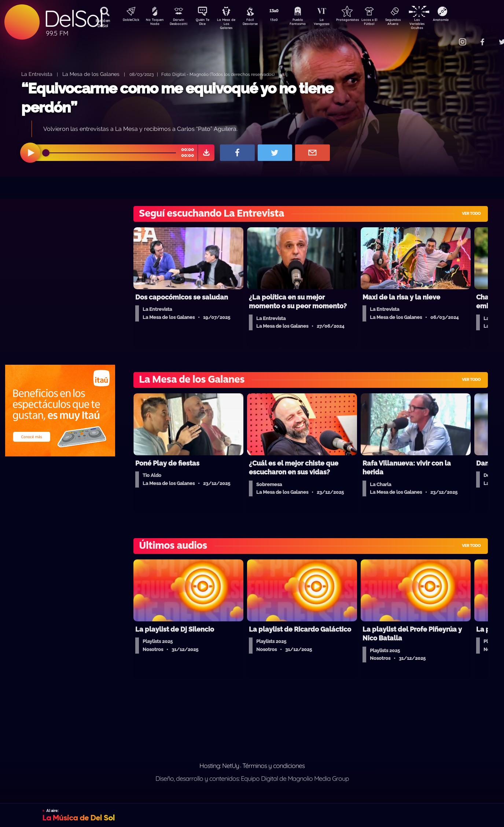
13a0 (282, 21)
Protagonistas (359, 21)
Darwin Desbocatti (180, 23)
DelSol (73, 19)
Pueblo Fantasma (308, 23)
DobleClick (128, 21)
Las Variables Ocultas (436, 24)
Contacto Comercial (448, 38)
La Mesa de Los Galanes (231, 24)
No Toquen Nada (154, 23)
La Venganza (334, 23)
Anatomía (462, 21)
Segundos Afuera (411, 23)
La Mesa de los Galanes (91, 74)
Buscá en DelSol (103, 23)
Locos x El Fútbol (385, 23)
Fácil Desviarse (257, 23)
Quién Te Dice (205, 23)
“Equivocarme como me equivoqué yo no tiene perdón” (177, 98)
